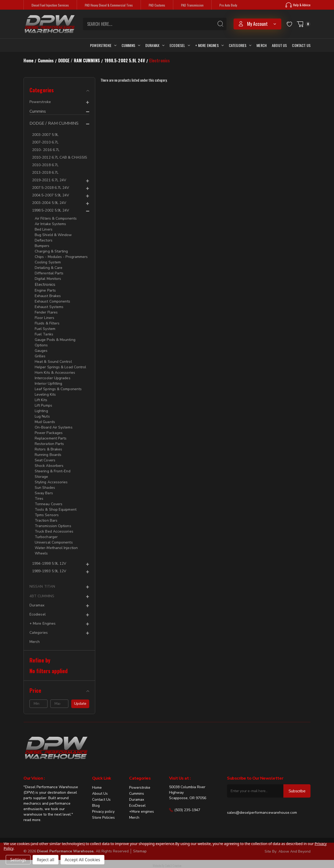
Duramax (155, 45)
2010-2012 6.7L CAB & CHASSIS (60, 157)
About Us (279, 45)
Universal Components (54, 542)
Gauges (41, 351)
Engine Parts (45, 290)
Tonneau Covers (49, 504)
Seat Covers (45, 460)
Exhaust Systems (49, 307)
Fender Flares (46, 312)
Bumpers (42, 246)
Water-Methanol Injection (56, 548)
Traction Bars (46, 520)
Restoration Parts (49, 444)
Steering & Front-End (53, 471)
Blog (96, 806)
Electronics (45, 285)
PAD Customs (157, 5)
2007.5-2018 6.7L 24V (51, 188)
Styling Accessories (51, 482)
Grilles (40, 356)
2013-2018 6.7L (45, 173)
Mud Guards (45, 422)
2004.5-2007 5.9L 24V (51, 195)
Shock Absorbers (49, 466)
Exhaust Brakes (48, 296)
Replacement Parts (51, 438)
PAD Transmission (192, 5)
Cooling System (48, 262)
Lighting (41, 411)
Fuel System (45, 329)
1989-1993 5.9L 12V (49, 571)
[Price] (59, 690)
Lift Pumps (43, 405)
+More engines (142, 812)
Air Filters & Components (56, 218)
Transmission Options (53, 526)
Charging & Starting (51, 251)
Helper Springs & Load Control (60, 367)
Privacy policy (103, 812)
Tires (39, 499)
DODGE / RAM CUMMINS (54, 123)
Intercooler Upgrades (53, 378)
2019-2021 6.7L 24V (49, 180)
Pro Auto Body (228, 5)
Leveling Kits (45, 394)
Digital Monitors (48, 279)
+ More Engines (209, 45)
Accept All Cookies (82, 860)
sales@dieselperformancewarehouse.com (262, 813)
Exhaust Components (52, 301)
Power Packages (49, 433)
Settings (18, 860)
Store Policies (103, 818)
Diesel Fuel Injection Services (50, 5)
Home (97, 788)
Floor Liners (44, 318)
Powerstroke (103, 45)
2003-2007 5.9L (45, 135)
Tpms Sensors (47, 515)
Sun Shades (45, 488)
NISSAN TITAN (42, 586)
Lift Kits (41, 400)
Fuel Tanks (44, 334)
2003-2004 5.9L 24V (49, 203)
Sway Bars (44, 493)
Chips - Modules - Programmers (61, 257)
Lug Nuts (42, 416)
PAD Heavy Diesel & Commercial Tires (109, 5)
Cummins (131, 45)
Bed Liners (44, 229)
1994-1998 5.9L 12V (49, 563)
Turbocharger (46, 537)
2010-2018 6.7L (45, 165)
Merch (262, 45)
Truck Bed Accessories (54, 531)
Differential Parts (49, 273)
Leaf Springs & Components (58, 389)
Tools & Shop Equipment (56, 510)
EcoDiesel (137, 806)
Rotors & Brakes (48, 449)
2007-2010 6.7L (45, 142)
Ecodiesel (180, 45)
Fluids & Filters (47, 323)
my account (257, 24)
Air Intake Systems (50, 224)
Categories (240, 45)
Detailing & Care (49, 268)
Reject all (46, 860)
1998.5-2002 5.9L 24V (51, 210)
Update (80, 704)
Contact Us (301, 45)
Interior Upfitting (48, 384)
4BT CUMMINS (42, 596)
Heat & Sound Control (53, 362)
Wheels (41, 553)
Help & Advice (298, 5)
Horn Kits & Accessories (55, 373)
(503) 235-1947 (185, 810)
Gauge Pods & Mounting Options (55, 342)
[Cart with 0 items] (303, 24)
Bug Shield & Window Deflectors (53, 238)
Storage (41, 477)
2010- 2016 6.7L (46, 150)
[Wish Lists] (289, 24)
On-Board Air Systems (54, 427)
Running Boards (48, 455)
